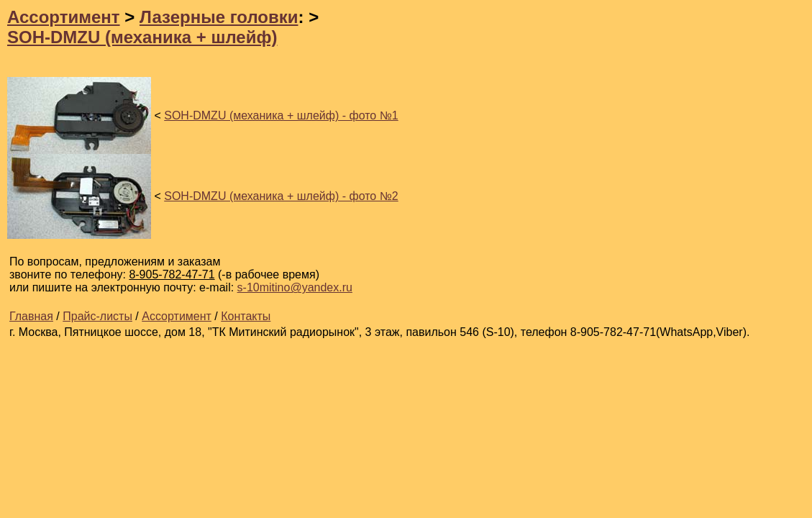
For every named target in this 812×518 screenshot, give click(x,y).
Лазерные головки (219, 17)
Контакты (246, 316)
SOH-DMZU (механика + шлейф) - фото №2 (281, 196)
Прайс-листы (97, 316)
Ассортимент (64, 17)
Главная (31, 316)
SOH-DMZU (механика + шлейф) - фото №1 (281, 115)
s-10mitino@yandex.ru (295, 287)
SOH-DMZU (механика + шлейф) (142, 37)
